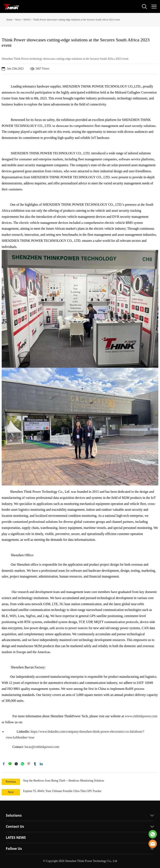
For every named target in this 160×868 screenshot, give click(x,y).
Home (9, 20)
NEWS (27, 20)
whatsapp (22, 764)
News (18, 20)
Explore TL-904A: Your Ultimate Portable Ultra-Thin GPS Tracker (62, 791)
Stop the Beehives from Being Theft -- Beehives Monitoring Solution (64, 781)
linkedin (41, 764)
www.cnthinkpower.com (141, 716)
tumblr (35, 764)
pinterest (29, 764)
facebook (4, 764)
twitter (16, 764)
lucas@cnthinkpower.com (42, 747)
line (10, 764)
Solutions (14, 815)
